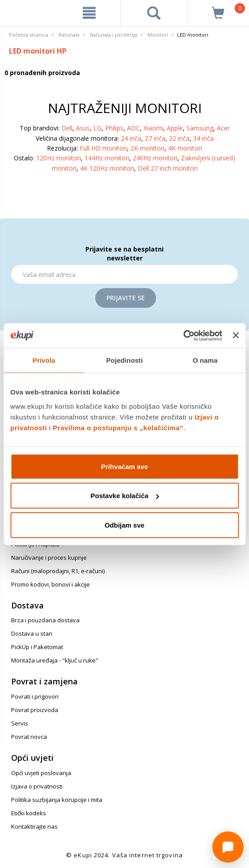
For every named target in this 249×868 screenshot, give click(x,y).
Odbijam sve (124, 525)
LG (97, 128)
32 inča (179, 138)
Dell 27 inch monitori (168, 168)
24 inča (131, 138)
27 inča (155, 138)
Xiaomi (153, 128)
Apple (175, 128)
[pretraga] (154, 13)
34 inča (203, 138)
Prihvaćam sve (124, 466)
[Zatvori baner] (236, 335)
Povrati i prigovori (35, 696)
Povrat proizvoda (35, 710)
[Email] (124, 274)
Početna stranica (29, 35)
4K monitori (185, 148)
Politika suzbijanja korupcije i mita (57, 800)
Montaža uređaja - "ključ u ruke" (55, 660)
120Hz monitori (59, 158)
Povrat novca (29, 737)
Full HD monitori (103, 148)
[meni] (89, 13)
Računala (69, 35)
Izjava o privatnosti (37, 786)
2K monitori (148, 148)
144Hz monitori (107, 158)
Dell (67, 128)
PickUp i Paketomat (37, 647)
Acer (223, 128)
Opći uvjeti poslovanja (41, 773)
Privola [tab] (44, 360)
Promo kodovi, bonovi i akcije (51, 584)
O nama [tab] (205, 360)
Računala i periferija (114, 35)
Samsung (200, 128)
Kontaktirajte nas (34, 826)
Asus (83, 128)
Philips (114, 128)
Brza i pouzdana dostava (45, 620)
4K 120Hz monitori (107, 168)
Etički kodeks (29, 813)
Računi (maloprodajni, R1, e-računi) (58, 571)
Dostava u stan (32, 633)
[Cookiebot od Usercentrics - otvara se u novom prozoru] (183, 335)
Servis (20, 723)
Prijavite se (126, 298)
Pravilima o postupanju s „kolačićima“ (118, 427)
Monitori (158, 35)
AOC (133, 128)
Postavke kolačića (125, 496)
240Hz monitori (155, 158)
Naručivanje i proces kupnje (49, 558)
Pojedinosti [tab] (125, 360)
